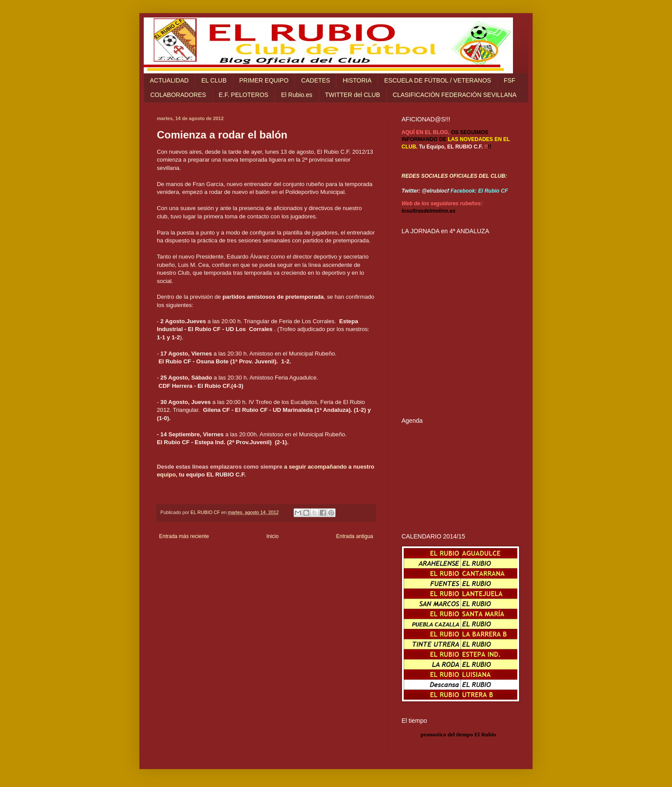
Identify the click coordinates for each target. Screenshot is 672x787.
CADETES (315, 80)
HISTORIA (357, 80)
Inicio (273, 536)
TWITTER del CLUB (353, 95)
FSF (509, 80)
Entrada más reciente (184, 536)
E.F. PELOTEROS (244, 95)
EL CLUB (214, 80)
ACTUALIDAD (169, 80)
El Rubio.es (297, 95)
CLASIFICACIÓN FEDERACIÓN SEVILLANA (455, 95)
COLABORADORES (178, 95)
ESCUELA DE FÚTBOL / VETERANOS (438, 80)
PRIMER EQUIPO (264, 80)
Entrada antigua (355, 536)
